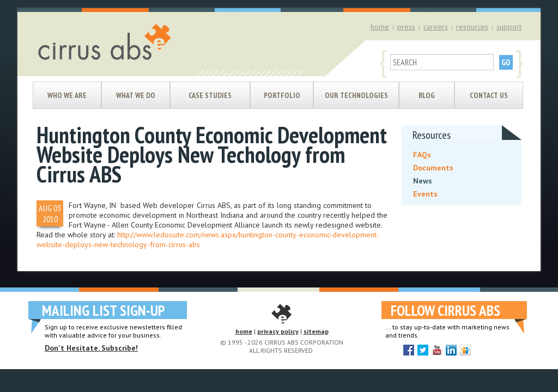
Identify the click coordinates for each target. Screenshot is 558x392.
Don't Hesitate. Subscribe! (91, 348)
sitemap (316, 331)
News (423, 181)
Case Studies (210, 95)
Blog (427, 95)
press (406, 27)
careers (436, 27)
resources (472, 27)
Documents (433, 168)
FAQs (422, 155)
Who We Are (67, 95)
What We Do (136, 95)
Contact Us (489, 95)
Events (425, 194)
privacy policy (278, 331)
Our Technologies (356, 95)
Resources (432, 135)
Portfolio (282, 95)
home (380, 27)
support (509, 27)
